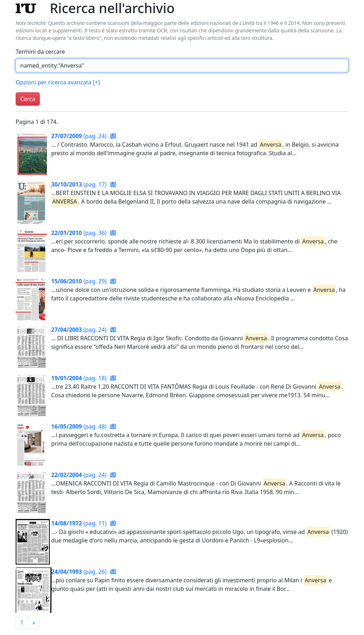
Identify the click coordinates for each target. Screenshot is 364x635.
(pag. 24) (80, 136)
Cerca (28, 99)
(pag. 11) (80, 523)
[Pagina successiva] (34, 623)
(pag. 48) (80, 426)
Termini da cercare (40, 52)
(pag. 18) (80, 378)
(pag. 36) (80, 233)
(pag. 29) (80, 281)
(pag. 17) (80, 184)
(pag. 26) (80, 572)
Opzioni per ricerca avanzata (58, 82)
